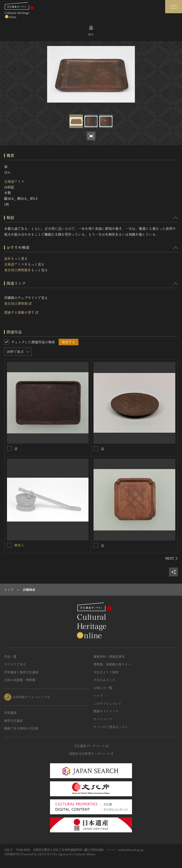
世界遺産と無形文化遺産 (21, 672)
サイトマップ (103, 719)
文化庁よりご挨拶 (106, 672)
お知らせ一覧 (103, 688)
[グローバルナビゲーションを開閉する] (174, 7)
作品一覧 (10, 656)
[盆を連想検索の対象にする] (9, 448)
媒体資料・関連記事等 (109, 656)
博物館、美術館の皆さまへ (112, 664)
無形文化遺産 (13, 721)
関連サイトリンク (106, 711)
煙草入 (19, 545)
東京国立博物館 (16, 270)
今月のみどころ (104, 680)
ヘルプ (98, 695)
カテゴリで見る (15, 664)
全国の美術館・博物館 (20, 680)
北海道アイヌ (14, 181)
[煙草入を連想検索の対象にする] (9, 545)
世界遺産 (10, 713)
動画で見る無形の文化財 (21, 728)
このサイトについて (108, 703)
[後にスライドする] (172, 558)
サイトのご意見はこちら (111, 727)
